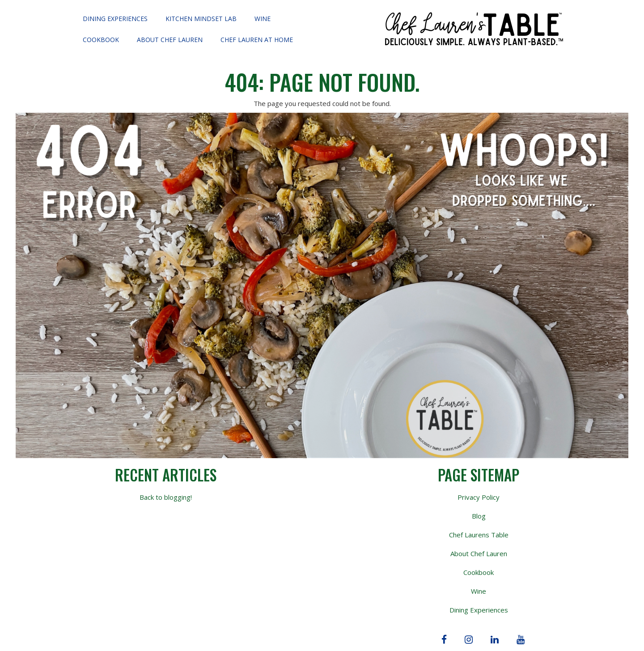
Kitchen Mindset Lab (201, 19)
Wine (263, 19)
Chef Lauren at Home (257, 40)
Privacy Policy (479, 497)
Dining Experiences (115, 19)
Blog (479, 516)
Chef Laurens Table (479, 535)
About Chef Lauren (170, 40)
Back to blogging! (166, 497)
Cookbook (101, 40)
